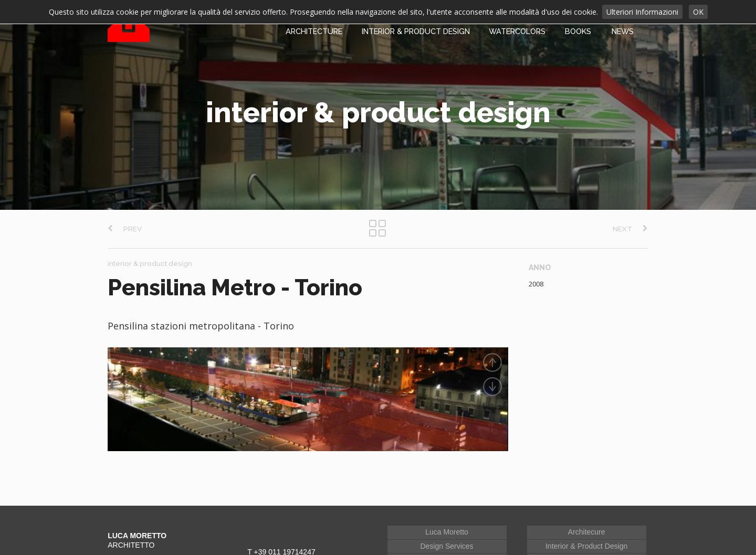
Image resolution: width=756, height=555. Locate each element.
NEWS (623, 31)
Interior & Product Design (586, 537)
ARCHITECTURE (314, 31)
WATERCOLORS (517, 31)
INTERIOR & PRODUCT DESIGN (416, 31)
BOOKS (578, 31)
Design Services (447, 537)
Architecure (587, 524)
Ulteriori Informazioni (642, 12)
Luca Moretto (447, 524)
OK (698, 12)
